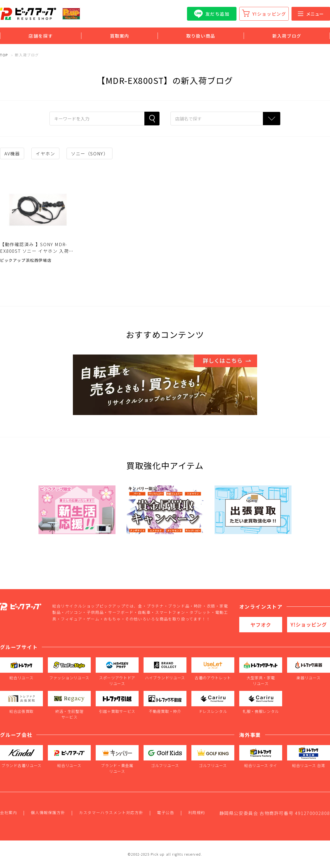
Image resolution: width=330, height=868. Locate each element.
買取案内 (120, 36)
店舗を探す (41, 36)
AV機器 (12, 153)
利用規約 (197, 812)
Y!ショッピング (269, 14)
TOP (4, 55)
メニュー (311, 14)
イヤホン (45, 153)
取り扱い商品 (201, 36)
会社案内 (9, 812)
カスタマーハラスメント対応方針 (111, 812)
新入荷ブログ (287, 36)
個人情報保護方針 (48, 812)
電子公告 (166, 812)
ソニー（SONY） (90, 153)
